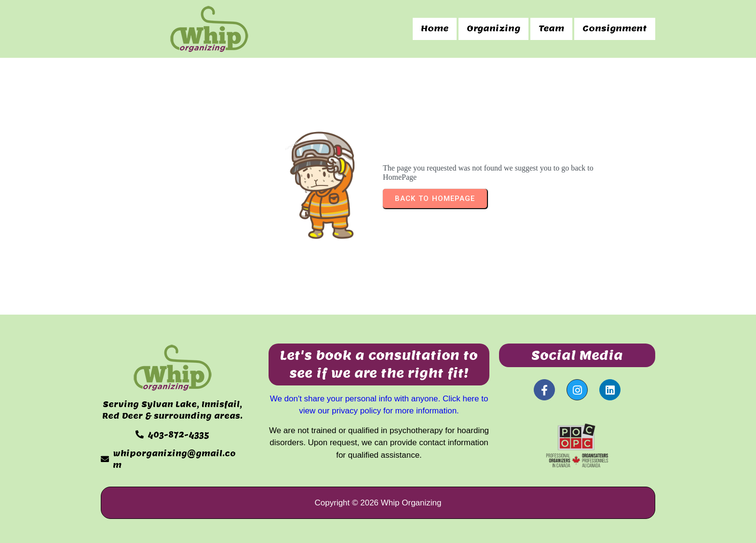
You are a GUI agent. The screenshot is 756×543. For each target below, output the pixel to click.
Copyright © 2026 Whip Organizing (378, 503)
